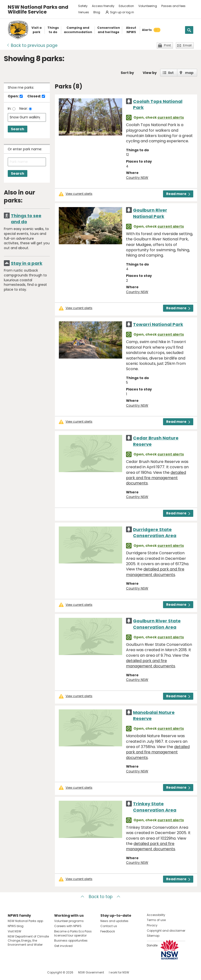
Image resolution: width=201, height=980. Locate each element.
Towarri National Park (158, 324)
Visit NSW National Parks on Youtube (33, 972)
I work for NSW (119, 972)
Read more (178, 194)
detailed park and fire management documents (156, 478)
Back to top (101, 897)
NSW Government (91, 972)
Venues (84, 12)
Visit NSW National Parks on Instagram (23, 972)
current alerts (171, 117)
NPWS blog (16, 926)
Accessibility (156, 915)
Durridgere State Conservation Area (155, 533)
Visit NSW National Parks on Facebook (12, 972)
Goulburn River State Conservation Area (157, 624)
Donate (152, 945)
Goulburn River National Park (150, 213)
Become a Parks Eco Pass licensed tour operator (73, 933)
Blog (97, 12)
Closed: (36, 96)
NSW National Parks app (25, 921)
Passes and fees (173, 6)
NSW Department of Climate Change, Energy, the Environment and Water (28, 940)
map (189, 73)
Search (18, 129)
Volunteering (148, 6)
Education (126, 6)
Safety (83, 6)
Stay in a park (27, 263)
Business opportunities (71, 940)
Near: (24, 108)
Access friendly (103, 6)
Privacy (152, 925)
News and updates (114, 921)
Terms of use (156, 920)
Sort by (127, 73)
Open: (15, 96)
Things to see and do (26, 219)
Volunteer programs (69, 921)
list (171, 73)
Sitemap (153, 936)
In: (10, 108)
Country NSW (137, 178)
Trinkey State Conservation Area (155, 807)
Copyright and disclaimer (166, 931)
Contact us (109, 926)
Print (167, 45)
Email (187, 45)
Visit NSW (15, 931)
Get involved (63, 946)
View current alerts (79, 194)
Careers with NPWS (68, 926)
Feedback (108, 931)
